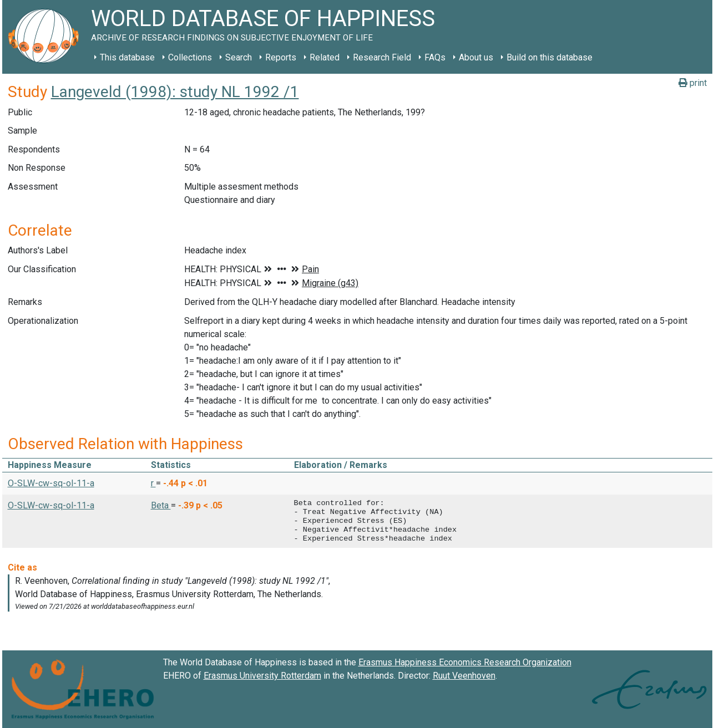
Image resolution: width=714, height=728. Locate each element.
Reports (281, 57)
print (693, 83)
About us (476, 57)
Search (239, 57)
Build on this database (550, 57)
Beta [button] (161, 505)
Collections (190, 57)
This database (127, 57)
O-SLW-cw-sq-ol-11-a (51, 483)
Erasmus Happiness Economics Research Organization (465, 662)
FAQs (435, 57)
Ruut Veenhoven (464, 676)
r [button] (153, 483)
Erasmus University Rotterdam (262, 676)
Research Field (382, 57)
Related (325, 57)
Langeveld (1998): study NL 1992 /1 (175, 92)
